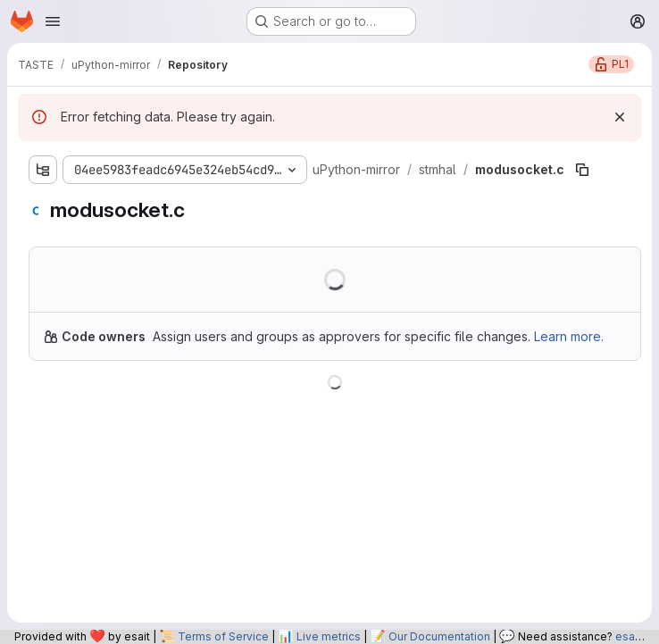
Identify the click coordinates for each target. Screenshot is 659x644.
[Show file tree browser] (43, 170)
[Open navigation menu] (53, 21)
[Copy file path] (582, 170)
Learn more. (569, 336)
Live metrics (329, 636)
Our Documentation (439, 636)
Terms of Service (223, 636)
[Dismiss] (620, 117)
